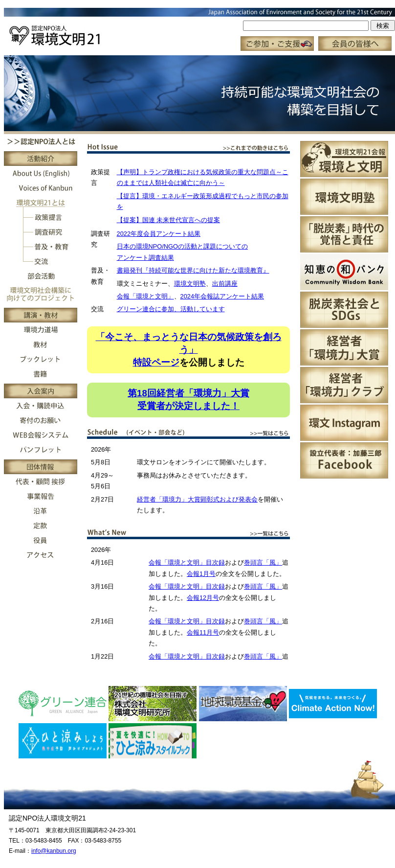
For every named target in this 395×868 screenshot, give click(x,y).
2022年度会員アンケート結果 (159, 234)
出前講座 (225, 284)
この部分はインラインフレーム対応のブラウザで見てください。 (199, 30)
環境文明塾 (190, 284)
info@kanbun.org (54, 851)
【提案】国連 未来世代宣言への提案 (169, 220)
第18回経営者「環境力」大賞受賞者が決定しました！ (188, 400)
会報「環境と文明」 (145, 296)
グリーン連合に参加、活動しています (171, 309)
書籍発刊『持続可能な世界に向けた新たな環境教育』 (193, 270)
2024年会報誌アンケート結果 (222, 296)
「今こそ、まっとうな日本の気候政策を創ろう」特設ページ (189, 350)
